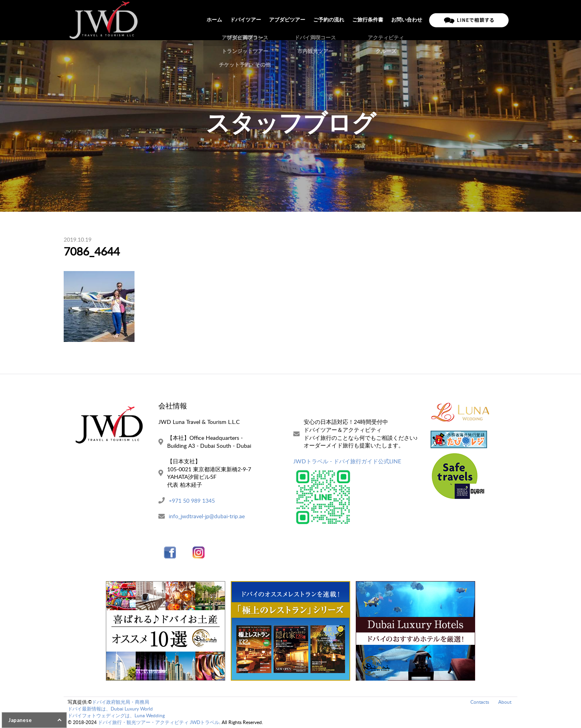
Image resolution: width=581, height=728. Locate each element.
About (505, 702)
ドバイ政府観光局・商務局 (121, 702)
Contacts (480, 702)
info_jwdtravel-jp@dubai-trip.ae (207, 516)
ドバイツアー (246, 20)
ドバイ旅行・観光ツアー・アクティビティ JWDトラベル (159, 722)
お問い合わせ (407, 20)
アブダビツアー (287, 20)
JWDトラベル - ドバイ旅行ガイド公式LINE (347, 461)
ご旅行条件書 (368, 20)
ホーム (214, 20)
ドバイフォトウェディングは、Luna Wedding (116, 715)
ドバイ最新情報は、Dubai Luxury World (110, 709)
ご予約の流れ (329, 20)
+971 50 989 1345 (192, 501)
